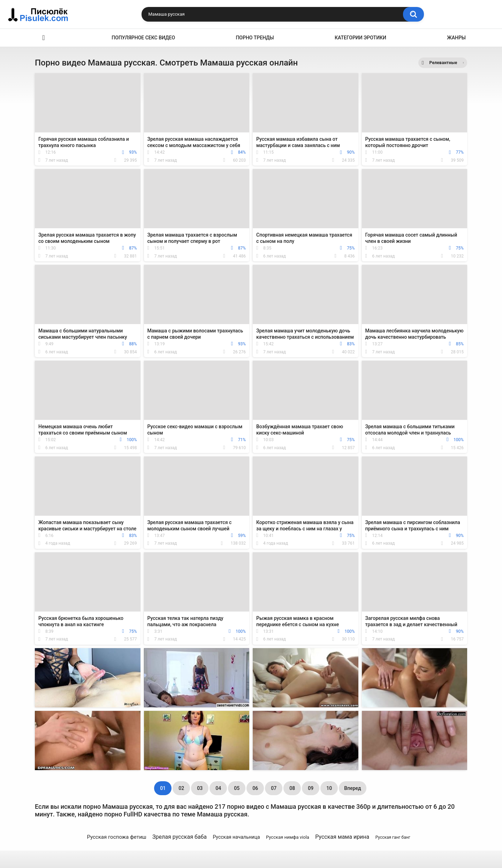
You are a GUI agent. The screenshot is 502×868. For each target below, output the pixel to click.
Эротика (44, 38)
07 (274, 788)
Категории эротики (360, 38)
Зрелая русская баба (180, 837)
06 (255, 788)
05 (237, 788)
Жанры (456, 38)
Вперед (352, 788)
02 (181, 788)
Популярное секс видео (143, 38)
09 (311, 788)
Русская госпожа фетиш (116, 837)
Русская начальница (236, 837)
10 (329, 788)
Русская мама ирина (342, 837)
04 (218, 788)
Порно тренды (255, 38)
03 (200, 788)
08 (292, 788)
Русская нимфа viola (288, 837)
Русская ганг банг (393, 837)
